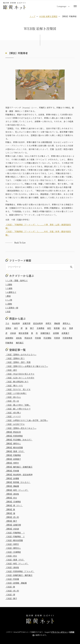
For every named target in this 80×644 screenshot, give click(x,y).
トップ (32, 16)
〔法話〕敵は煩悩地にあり (17, 382)
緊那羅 (57, 328)
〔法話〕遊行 (11, 370)
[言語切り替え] (62, 6)
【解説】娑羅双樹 (13, 525)
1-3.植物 (9, 288)
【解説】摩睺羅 (12, 486)
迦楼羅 (56, 333)
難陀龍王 (20, 343)
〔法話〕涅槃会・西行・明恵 (18, 362)
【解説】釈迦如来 (13, 432)
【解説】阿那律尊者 (14, 436)
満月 (16, 328)
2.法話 (8, 311)
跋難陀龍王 (45, 333)
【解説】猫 (10, 513)
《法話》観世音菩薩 (14, 540)
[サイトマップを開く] (75, 6)
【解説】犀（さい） (14, 505)
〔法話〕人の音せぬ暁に (16, 393)
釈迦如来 (28, 338)
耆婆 (71, 328)
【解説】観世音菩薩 (14, 447)
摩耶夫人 (67, 323)
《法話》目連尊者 (13, 552)
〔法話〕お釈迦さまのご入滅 (27, 420)
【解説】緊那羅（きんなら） (18, 482)
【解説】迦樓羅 (12, 478)
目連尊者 (41, 328)
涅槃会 (8, 328)
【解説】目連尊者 (13, 502)
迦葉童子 (65, 333)
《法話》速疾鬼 (12, 567)
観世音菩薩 (24, 333)
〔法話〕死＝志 (12, 401)
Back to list (20, 243)
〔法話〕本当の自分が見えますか (20, 374)
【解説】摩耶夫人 (13, 443)
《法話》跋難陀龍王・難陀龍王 (19, 575)
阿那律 (57, 338)
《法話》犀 (10, 595)
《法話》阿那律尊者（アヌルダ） (20, 571)
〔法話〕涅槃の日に (27, 366)
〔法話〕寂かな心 (13, 397)
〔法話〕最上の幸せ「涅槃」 (18, 405)
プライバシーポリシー (59, 632)
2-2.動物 (9, 304)
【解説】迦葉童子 (13, 459)
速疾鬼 (19, 338)
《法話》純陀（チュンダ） (17, 564)
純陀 (49, 328)
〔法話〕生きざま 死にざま (18, 389)
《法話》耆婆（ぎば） (15, 560)
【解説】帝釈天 (12, 463)
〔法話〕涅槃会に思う (15, 358)
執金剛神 (16, 323)
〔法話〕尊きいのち (14, 386)
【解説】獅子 (11, 521)
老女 (64, 328)
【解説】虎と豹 (12, 517)
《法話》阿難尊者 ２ (15, 536)
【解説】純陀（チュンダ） (17, 490)
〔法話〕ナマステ (13, 416)
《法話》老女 (11, 556)
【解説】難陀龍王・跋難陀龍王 (19, 467)
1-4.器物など (11, 292)
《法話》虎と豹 (12, 591)
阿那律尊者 (68, 338)
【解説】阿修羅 (12, 471)
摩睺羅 (57, 323)
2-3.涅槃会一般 (12, 308)
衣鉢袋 (13, 333)
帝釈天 (48, 323)
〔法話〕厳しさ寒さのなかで (18, 409)
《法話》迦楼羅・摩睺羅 (16, 583)
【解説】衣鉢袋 (12, 529)
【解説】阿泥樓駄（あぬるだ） (19, 440)
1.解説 (8, 296)
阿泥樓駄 (47, 338)
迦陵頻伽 (9, 338)
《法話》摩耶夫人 (13, 548)
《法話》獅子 (11, 598)
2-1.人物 (9, 300)
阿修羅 (38, 338)
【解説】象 (10, 509)
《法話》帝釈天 (12, 544)
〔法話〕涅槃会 (21, 354)
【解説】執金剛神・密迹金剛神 (19, 475)
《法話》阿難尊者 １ (15, 533)
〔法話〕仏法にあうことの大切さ (20, 378)
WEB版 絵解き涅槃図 (48, 16)
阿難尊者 (9, 343)
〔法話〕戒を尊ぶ (13, 413)
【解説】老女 (11, 498)
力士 (7, 323)
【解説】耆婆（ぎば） (15, 451)
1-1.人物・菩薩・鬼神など (17, 280)
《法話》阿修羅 (12, 579)
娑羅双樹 (26, 323)
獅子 (32, 328)
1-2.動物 (9, 284)
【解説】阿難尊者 (13, 455)
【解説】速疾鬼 (12, 494)
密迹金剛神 (38, 323)
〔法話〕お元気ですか (15, 424)
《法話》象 (10, 587)
